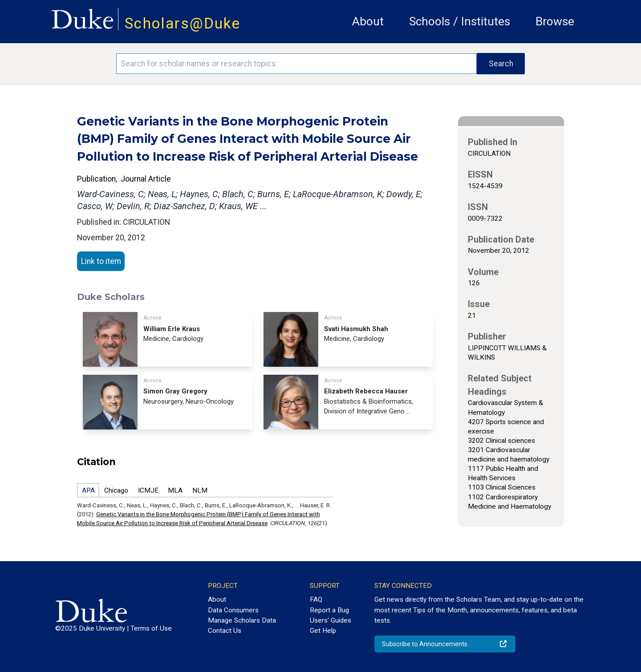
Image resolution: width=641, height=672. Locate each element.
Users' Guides (331, 620)
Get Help (323, 631)
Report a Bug (329, 610)
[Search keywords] (296, 64)
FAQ (316, 599)
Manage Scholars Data (242, 620)
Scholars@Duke (183, 23)
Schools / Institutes (460, 21)
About (368, 21)
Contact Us (225, 631)
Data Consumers (233, 610)
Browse (555, 21)
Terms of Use (151, 628)
